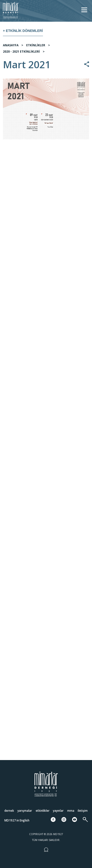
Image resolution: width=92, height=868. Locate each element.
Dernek (9, 810)
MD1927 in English (17, 820)
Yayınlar (58, 810)
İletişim (83, 810)
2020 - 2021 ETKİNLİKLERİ (21, 52)
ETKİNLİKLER (36, 45)
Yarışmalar (25, 810)
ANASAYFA (11, 45)
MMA (71, 810)
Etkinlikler (43, 810)
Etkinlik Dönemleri (24, 31)
